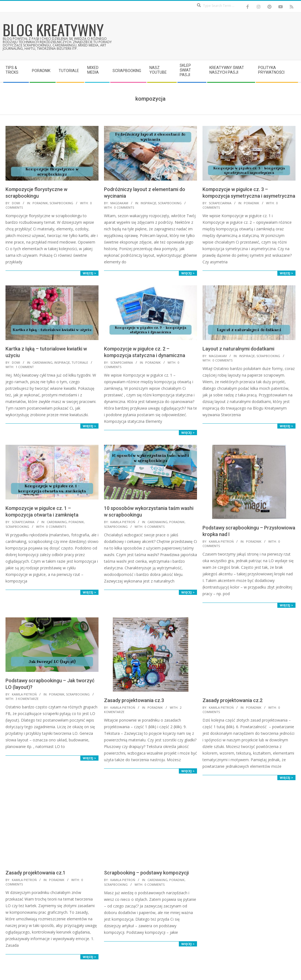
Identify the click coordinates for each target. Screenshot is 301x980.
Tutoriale (80, 362)
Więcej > (89, 273)
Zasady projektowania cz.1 (35, 873)
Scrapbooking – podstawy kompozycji (146, 873)
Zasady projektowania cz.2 (232, 700)
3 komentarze (27, 699)
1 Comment (25, 367)
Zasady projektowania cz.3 (134, 700)
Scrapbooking (61, 203)
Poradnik (40, 203)
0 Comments (124, 207)
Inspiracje (148, 203)
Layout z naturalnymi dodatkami (238, 349)
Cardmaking (43, 362)
